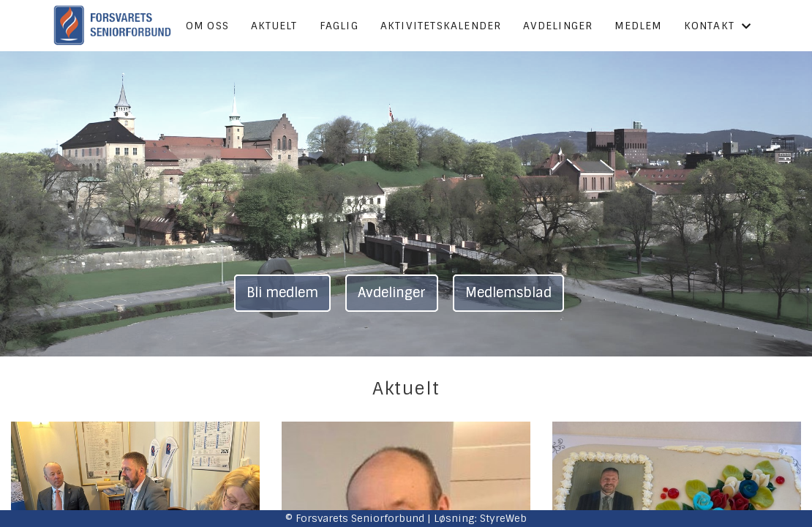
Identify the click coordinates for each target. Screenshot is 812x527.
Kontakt (718, 26)
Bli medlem (282, 293)
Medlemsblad (508, 293)
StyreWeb (503, 518)
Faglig (339, 26)
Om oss (207, 26)
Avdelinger (558, 26)
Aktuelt (274, 26)
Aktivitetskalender (441, 26)
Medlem (638, 26)
